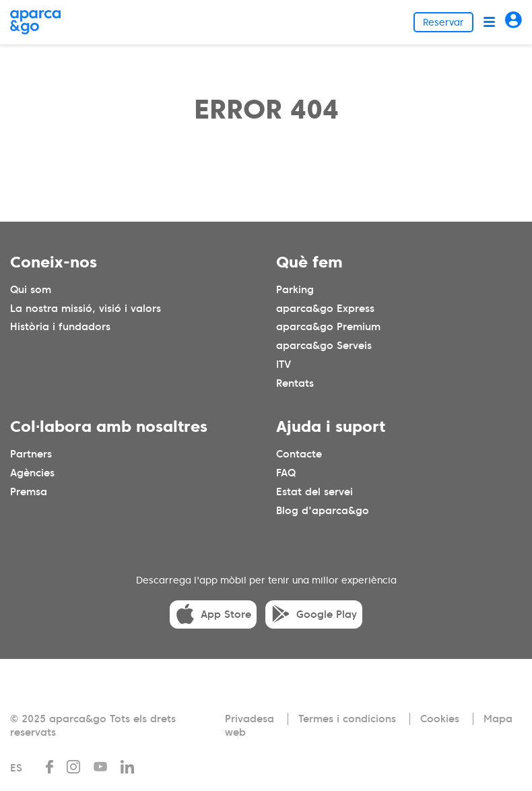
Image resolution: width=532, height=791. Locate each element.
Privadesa (250, 719)
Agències (32, 473)
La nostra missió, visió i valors (86, 309)
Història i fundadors (60, 327)
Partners (31, 454)
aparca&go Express (325, 309)
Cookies (440, 719)
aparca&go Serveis (324, 346)
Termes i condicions (347, 719)
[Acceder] (513, 22)
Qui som (31, 290)
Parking (295, 290)
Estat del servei (314, 492)
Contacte (299, 454)
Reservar (443, 22)
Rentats (295, 383)
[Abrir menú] (489, 22)
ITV (284, 365)
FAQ (286, 473)
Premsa (29, 492)
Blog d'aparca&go (323, 511)
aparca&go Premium (328, 327)
